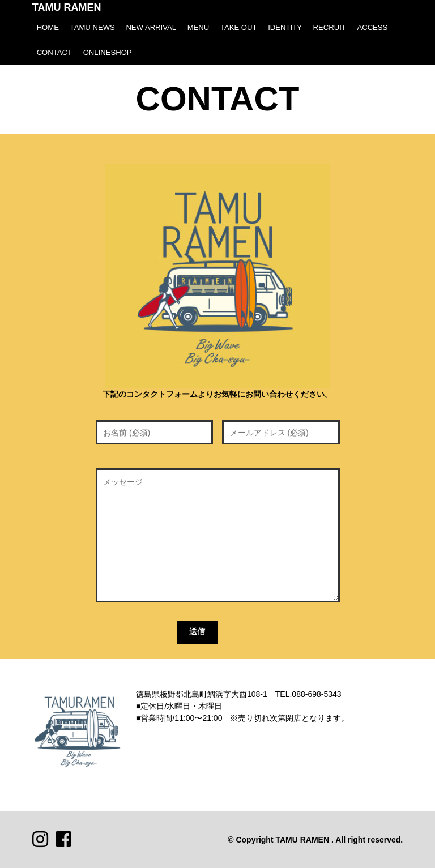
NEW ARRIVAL (151, 27)
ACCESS (372, 27)
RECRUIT (330, 27)
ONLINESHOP (108, 52)
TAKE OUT (239, 27)
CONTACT (54, 52)
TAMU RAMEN (67, 7)
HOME (48, 27)
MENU (199, 27)
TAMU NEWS (93, 27)
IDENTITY (285, 27)
